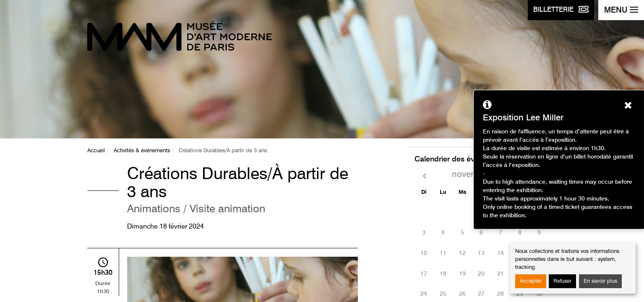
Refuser (562, 281)
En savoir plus (600, 281)
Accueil (96, 151)
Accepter (531, 281)
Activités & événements (142, 151)
